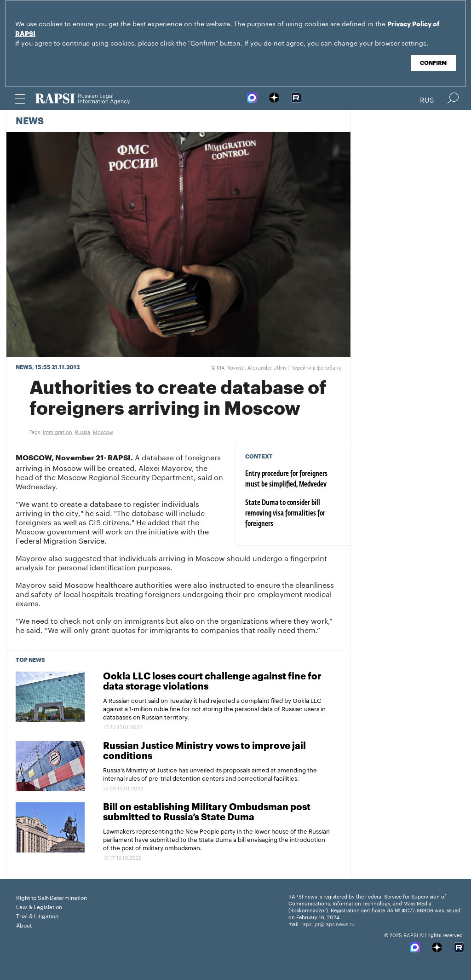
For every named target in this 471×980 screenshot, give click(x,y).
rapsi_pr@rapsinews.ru (328, 923)
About (24, 925)
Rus (427, 99)
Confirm (433, 63)
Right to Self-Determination (52, 897)
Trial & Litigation (37, 915)
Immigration (57, 431)
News (30, 122)
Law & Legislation (39, 906)
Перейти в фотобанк (316, 367)
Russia (83, 431)
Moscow (103, 431)
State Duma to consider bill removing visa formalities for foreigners (285, 514)
